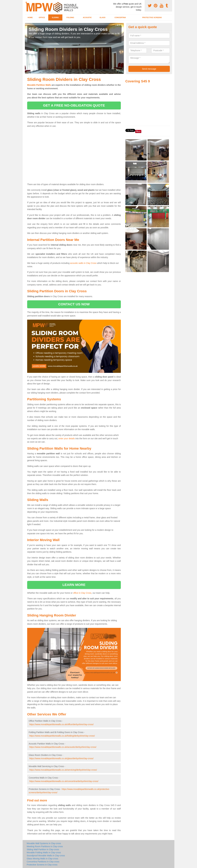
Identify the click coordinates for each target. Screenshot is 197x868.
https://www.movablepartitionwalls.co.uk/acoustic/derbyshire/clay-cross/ (63, 747)
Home (30, 17)
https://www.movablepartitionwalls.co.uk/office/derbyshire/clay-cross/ (61, 724)
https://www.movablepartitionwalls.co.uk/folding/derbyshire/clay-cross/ (62, 736)
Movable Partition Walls (39, 85)
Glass (103, 17)
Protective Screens (152, 17)
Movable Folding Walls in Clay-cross (44, 852)
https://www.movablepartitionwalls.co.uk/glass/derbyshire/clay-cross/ (61, 758)
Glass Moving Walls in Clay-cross (42, 859)
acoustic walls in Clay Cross (83, 263)
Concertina (120, 17)
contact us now (74, 304)
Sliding (55, 17)
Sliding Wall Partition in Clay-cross (43, 849)
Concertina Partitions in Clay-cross (43, 862)
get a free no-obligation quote (74, 105)
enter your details (67, 438)
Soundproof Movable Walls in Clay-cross (46, 856)
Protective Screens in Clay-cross (42, 865)
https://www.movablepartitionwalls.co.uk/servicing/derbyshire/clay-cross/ (63, 770)
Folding (70, 17)
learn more (74, 585)
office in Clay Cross (82, 593)
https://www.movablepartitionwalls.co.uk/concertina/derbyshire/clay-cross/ (64, 781)
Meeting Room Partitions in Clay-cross (45, 846)
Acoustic (87, 17)
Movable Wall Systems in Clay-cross (44, 843)
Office (42, 17)
